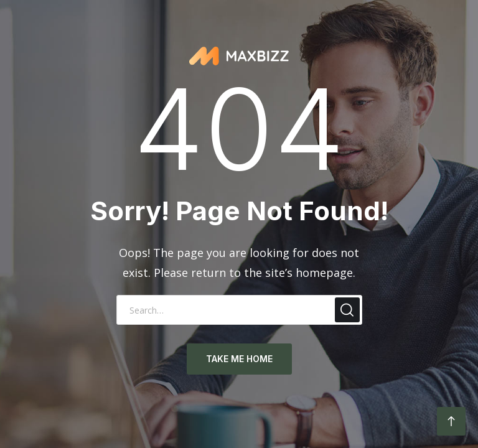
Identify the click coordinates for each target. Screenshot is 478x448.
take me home (239, 359)
